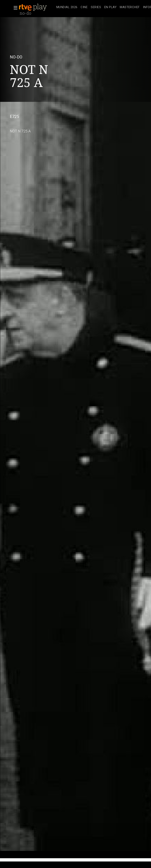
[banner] (37, 7)
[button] (14, 8)
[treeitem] (67, 7)
